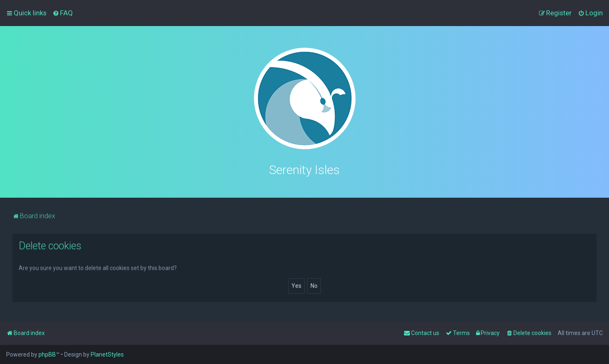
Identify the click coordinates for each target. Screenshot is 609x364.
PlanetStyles (107, 354)
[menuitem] (63, 13)
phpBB (47, 354)
